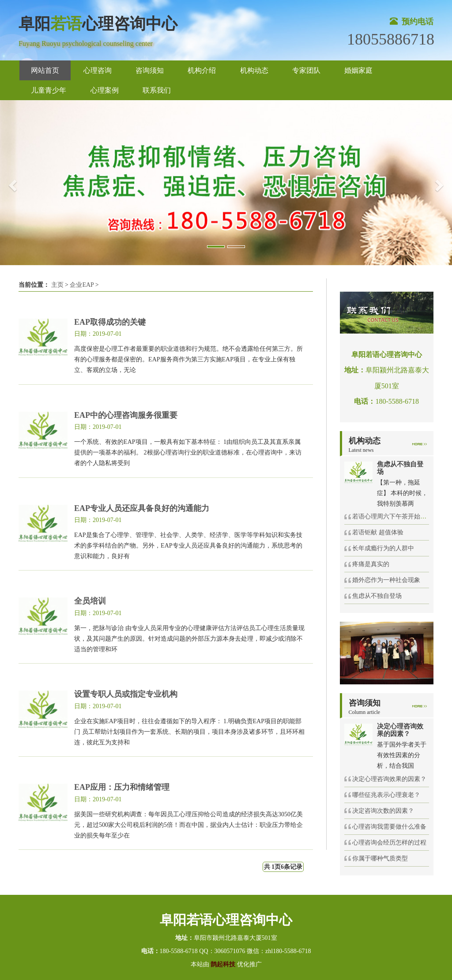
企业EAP (82, 285)
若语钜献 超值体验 (378, 532)
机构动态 (254, 70)
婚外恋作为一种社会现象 (386, 580)
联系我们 (157, 90)
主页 (57, 285)
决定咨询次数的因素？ (383, 811)
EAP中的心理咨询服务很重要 (126, 415)
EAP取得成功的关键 (110, 322)
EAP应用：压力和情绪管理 (122, 787)
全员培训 (90, 601)
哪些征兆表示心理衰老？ (386, 795)
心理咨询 (98, 70)
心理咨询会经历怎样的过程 (389, 843)
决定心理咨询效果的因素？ (389, 779)
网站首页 (45, 70)
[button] (11, 183)
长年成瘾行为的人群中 (383, 548)
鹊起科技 (223, 964)
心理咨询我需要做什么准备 (389, 827)
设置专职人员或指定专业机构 (126, 694)
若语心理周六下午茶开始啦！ (392, 516)
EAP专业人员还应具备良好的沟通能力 (142, 508)
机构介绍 (202, 70)
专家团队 (306, 70)
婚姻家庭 (358, 70)
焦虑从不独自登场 (377, 596)
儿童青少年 (49, 90)
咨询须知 (150, 70)
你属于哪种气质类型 (380, 858)
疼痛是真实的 (371, 564)
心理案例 (105, 90)
